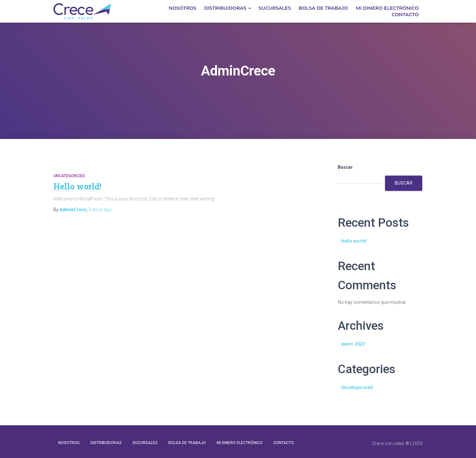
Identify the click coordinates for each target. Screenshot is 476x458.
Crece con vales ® (391, 443)
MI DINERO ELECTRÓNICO (387, 8)
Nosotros (182, 8)
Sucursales (275, 8)
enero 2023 (353, 344)
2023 (417, 443)
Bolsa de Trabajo (323, 8)
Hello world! (77, 186)
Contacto (405, 15)
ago (100, 210)
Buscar (345, 167)
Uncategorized (69, 176)
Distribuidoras (227, 8)
